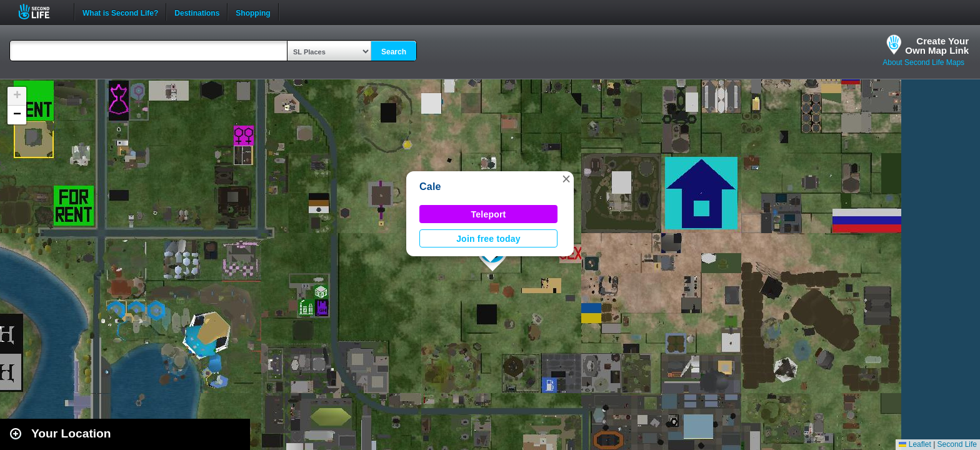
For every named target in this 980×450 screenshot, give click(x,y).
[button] (566, 179)
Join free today (488, 239)
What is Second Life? (120, 12)
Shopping (253, 12)
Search (394, 52)
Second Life (41, 12)
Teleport (489, 214)
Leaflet (915, 444)
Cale (430, 187)
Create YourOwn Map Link (937, 46)
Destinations (197, 12)
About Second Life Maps (923, 62)
